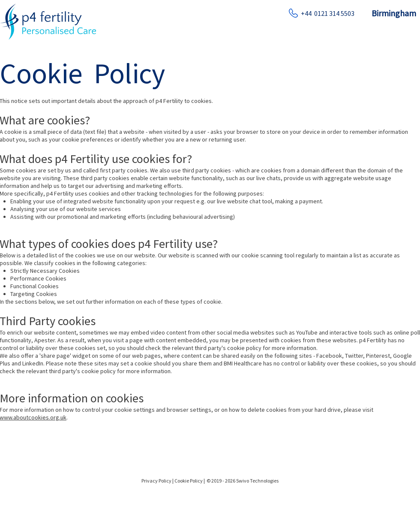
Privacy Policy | (157, 481)
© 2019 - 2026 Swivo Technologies (243, 481)
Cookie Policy (189, 481)
